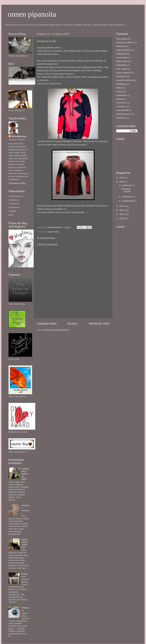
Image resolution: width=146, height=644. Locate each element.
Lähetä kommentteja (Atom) (56, 330)
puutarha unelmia (124, 80)
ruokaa (119, 92)
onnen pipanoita (32, 14)
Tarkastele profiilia (17, 183)
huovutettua (122, 39)
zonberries (121, 118)
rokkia (119, 88)
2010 (122, 219)
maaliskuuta (128, 201)
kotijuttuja (121, 54)
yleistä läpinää (123, 114)
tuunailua (121, 106)
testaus (120, 99)
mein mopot (122, 69)
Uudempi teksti (47, 323)
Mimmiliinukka (19, 136)
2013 (122, 206)
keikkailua (121, 46)
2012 (122, 210)
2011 (122, 214)
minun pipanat (123, 73)
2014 (122, 182)
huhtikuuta (127, 197)
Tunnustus (121, 103)
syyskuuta (127, 185)
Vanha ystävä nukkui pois (24, 543)
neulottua (121, 76)
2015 (122, 178)
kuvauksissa (122, 58)
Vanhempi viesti (99, 323)
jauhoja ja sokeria (125, 42)
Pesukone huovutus (26, 509)
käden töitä (53, 232)
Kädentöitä (121, 65)
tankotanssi (122, 95)
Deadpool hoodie (126, 190)
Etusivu (73, 323)
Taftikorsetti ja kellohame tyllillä (25, 474)
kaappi (25, 574)
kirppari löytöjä (123, 50)
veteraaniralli (122, 110)
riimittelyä (121, 84)
